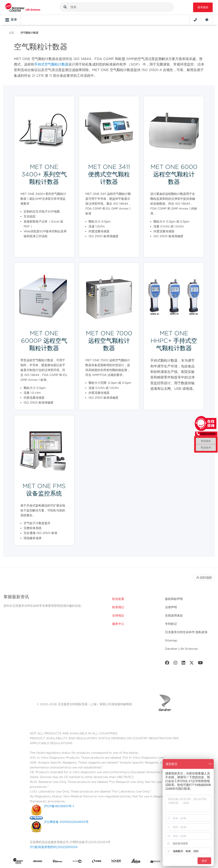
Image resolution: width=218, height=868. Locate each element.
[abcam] (38, 862)
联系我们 (118, 607)
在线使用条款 (174, 615)
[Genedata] (77, 862)
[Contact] (195, 20)
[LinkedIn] (184, 664)
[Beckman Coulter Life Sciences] (23, 7)
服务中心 (118, 624)
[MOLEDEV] (155, 862)
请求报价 (203, 7)
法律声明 (171, 607)
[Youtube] (200, 664)
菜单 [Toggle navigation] (11, 20)
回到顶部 (204, 578)
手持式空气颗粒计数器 (51, 64)
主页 (11, 33)
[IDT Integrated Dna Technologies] (116, 862)
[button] (65, 7)
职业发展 (118, 599)
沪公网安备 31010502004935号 (66, 822)
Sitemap (171, 640)
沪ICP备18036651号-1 (59, 806)
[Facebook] (167, 664)
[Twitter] (192, 664)
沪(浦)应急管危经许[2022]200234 (54, 847)
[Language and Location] (207, 20)
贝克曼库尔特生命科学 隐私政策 (186, 632)
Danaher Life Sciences (181, 649)
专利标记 (171, 624)
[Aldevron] (57, 862)
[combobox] (117, 7)
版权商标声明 (174, 599)
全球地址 (118, 615)
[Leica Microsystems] (136, 862)
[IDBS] (97, 862)
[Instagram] (175, 664)
